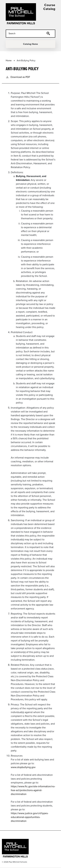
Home (9, 61)
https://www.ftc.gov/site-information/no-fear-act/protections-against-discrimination (33, 790)
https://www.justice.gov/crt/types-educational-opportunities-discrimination (30, 817)
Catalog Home (30, 44)
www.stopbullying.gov (23, 767)
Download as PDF (18, 77)
